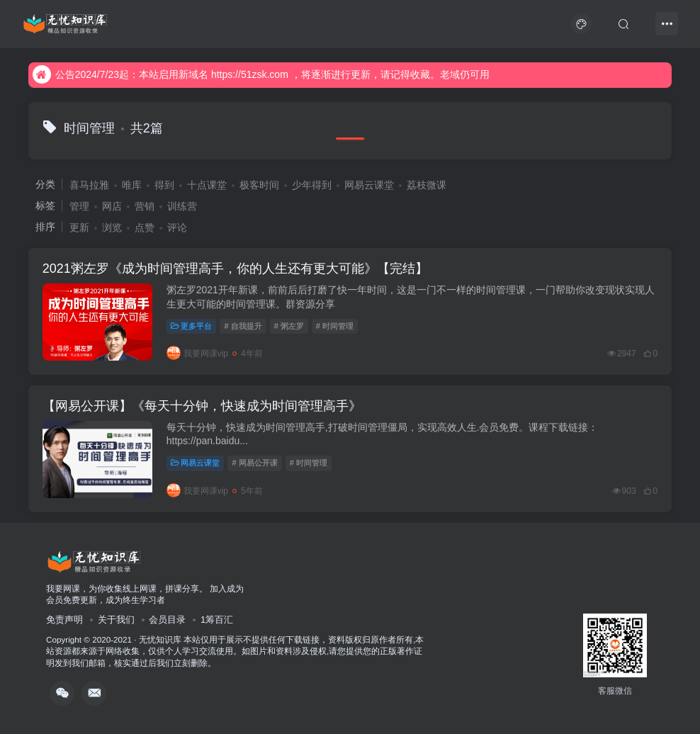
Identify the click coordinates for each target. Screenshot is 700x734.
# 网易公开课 (254, 463)
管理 (79, 206)
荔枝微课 (427, 185)
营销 (145, 206)
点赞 (145, 227)
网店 (112, 206)
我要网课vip (197, 354)
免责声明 (64, 620)
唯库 (132, 185)
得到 (164, 185)
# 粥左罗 (289, 326)
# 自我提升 (243, 326)
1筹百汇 (217, 620)
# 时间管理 (335, 326)
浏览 (112, 227)
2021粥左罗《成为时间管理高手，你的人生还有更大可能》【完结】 (235, 269)
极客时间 (259, 185)
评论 (177, 227)
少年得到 (312, 185)
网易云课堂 (369, 185)
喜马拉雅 (89, 185)
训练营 (182, 206)
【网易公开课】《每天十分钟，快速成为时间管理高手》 (202, 406)
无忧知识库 (160, 639)
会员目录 (167, 620)
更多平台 (192, 326)
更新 (79, 227)
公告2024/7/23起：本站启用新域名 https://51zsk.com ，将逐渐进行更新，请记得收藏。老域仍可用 (261, 74)
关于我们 (116, 620)
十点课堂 (207, 185)
